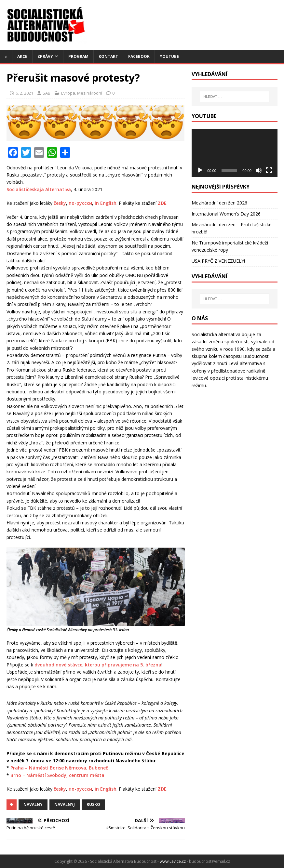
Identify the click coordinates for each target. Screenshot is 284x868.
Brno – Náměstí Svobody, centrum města (57, 775)
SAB (47, 93)
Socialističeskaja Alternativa (39, 189)
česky (60, 203)
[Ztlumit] (259, 170)
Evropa (68, 93)
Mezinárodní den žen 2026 (219, 203)
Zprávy (45, 56)
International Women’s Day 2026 (226, 214)
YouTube (169, 56)
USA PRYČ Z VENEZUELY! (218, 261)
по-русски (80, 203)
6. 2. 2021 (24, 93)
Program (78, 56)
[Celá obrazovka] (269, 170)
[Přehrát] (200, 170)
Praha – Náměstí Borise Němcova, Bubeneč (59, 768)
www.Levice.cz (173, 861)
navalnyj (65, 804)
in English (106, 203)
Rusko (93, 804)
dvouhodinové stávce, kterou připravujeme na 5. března (98, 665)
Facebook (139, 56)
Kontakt (108, 56)
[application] (235, 153)
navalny (33, 804)
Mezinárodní (90, 93)
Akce (22, 56)
